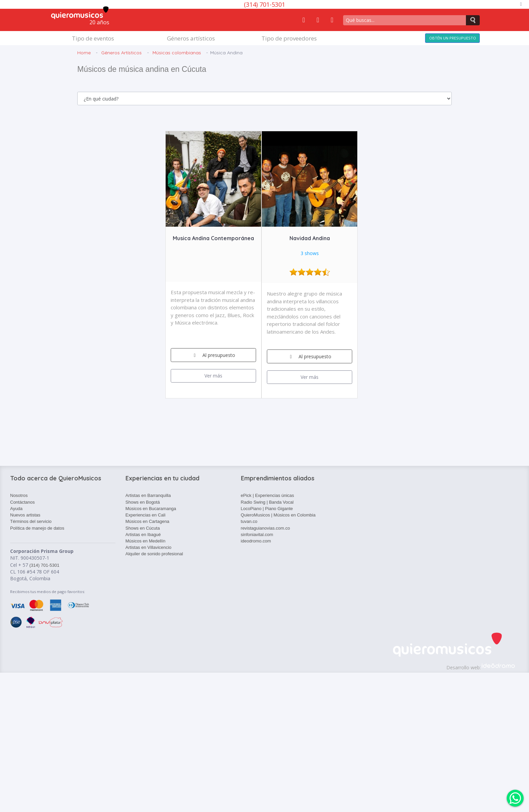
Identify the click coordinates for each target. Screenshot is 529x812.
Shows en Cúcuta (143, 528)
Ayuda (16, 509)
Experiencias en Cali (146, 515)
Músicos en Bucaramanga (151, 509)
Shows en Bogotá (143, 502)
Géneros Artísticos (121, 53)
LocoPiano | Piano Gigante (267, 509)
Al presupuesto (213, 355)
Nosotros (19, 495)
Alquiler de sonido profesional (154, 554)
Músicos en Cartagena (147, 521)
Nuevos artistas (25, 515)
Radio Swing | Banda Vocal (267, 502)
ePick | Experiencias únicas (268, 495)
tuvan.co (249, 521)
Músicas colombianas (177, 53)
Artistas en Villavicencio (148, 547)
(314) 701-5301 (264, 4)
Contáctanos (22, 502)
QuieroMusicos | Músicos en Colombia (278, 515)
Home (84, 53)
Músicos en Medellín (146, 541)
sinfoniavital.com (257, 535)
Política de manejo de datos (37, 528)
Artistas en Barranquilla (148, 495)
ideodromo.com (256, 541)
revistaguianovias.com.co (266, 528)
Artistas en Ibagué (143, 535)
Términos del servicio (31, 521)
